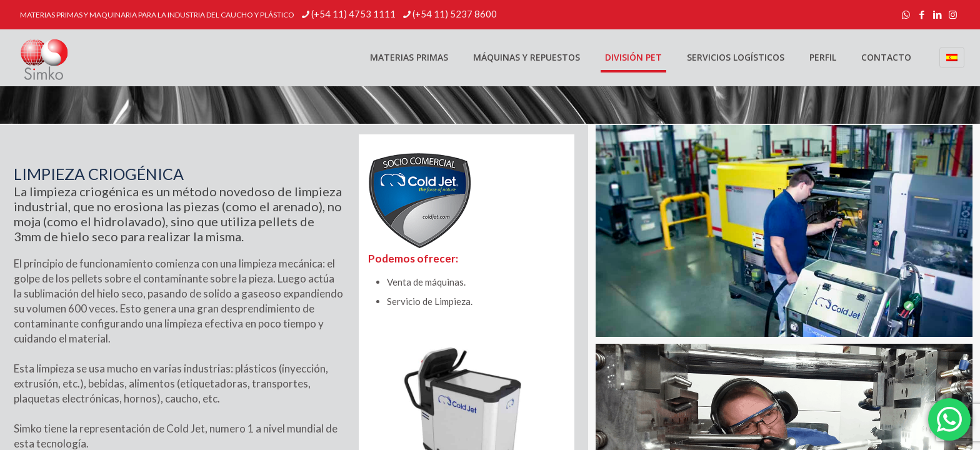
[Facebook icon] (922, 14)
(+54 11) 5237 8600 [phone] (455, 14)
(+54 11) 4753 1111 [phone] (353, 14)
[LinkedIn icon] (937, 14)
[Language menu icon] (952, 57)
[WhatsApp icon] (906, 14)
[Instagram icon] (953, 14)
